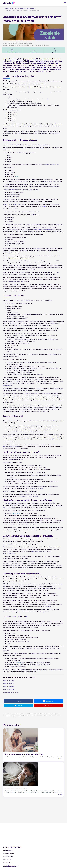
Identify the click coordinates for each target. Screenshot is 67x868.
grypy (17, 176)
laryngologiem (8, 385)
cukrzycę (44, 207)
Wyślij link (50, 705)
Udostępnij (19, 701)
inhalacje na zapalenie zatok (36, 439)
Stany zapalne (8, 503)
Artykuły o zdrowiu (20, 9)
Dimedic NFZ (7, 862)
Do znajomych (50, 701)
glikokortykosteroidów (36, 488)
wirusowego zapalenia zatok (30, 496)
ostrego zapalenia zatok (51, 165)
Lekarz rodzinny (8, 856)
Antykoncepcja (8, 850)
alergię (19, 662)
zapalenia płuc (17, 513)
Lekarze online (9, 9)
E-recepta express (9, 853)
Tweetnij (20, 705)
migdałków (50, 607)
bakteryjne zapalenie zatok (13, 189)
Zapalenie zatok (31, 9)
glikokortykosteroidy (39, 551)
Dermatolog (7, 859)
